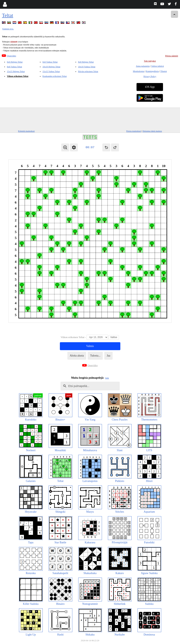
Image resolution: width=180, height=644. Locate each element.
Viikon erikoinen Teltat (18, 76)
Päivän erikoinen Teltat (88, 71)
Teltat (8, 15)
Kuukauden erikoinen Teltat (55, 76)
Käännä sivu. (8, 29)
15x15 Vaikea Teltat (51, 71)
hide (107, 378)
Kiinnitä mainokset (26, 131)
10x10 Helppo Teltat (51, 67)
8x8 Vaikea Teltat (14, 67)
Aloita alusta (77, 356)
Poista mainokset (134, 131)
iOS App (150, 87)
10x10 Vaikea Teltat (87, 67)
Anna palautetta (143, 66)
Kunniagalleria (152, 71)
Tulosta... (95, 356)
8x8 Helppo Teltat (86, 62)
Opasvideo (11, 56)
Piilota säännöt (172, 56)
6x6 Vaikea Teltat (50, 62)
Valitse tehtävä (157, 66)
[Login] (5, 4)
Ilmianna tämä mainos (152, 131)
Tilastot (164, 71)
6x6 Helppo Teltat (15, 62)
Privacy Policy (150, 76)
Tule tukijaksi (150, 61)
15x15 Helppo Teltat (16, 71)
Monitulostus (139, 71)
